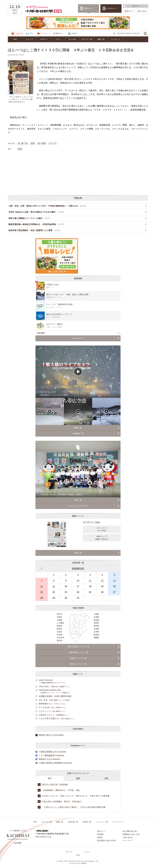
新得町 (59, 629)
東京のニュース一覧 (78, 664)
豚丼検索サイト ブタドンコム (52, 704)
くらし (58, 39)
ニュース (29, 39)
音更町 (59, 617)
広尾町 (97, 617)
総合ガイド (129, 11)
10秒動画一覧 (78, 434)
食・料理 (42, 143)
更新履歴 (41, 333)
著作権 (100, 837)
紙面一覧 (101, 39)
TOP (15, 39)
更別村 (59, 641)
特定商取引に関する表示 (107, 841)
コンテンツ (115, 39)
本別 (20, 149)
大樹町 (97, 614)
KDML (84, 863)
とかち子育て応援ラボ (57, 719)
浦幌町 (97, 638)
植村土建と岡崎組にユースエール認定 (29, 218)
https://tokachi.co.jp (43, 837)
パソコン (87, 852)
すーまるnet (53, 707)
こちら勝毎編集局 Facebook (51, 755)
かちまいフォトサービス (78, 506)
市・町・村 (23, 143)
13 (114, 581)
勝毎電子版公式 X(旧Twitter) (51, 735)
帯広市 (59, 614)
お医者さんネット (54, 715)
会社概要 (18, 843)
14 (42, 586)
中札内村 (60, 638)
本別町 (97, 629)
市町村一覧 (87, 822)
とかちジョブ (52, 711)
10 (78, 581)
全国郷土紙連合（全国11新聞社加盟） (56, 696)
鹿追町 (59, 626)
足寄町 (97, 632)
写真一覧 (78, 500)
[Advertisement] (55, 173)
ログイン (136, 6)
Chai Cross (55, 686)
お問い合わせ (128, 837)
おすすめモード (111, 8)
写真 (33, 143)
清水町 (59, 632)
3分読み (72, 34)
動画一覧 (78, 428)
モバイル (69, 852)
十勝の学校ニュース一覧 (78, 652)
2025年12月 (78, 569)
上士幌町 (60, 623)
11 (90, 581)
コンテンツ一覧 (102, 822)
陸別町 (97, 635)
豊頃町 (97, 626)
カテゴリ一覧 (87, 39)
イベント (53, 143)
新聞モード (89, 8)
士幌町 (59, 620)
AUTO (78, 855)
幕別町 (97, 620)
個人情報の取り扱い (130, 831)
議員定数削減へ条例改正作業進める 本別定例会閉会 (36, 224)
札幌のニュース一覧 (78, 658)
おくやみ (72, 39)
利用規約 (101, 834)
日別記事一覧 (73, 822)
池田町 (97, 623)
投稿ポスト (59, 33)
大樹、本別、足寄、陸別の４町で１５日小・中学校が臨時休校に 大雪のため (47, 206)
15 (54, 586)
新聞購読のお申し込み (131, 834)
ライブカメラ (45, 33)
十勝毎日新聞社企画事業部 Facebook (55, 763)
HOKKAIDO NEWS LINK (55, 691)
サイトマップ (118, 822)
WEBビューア (102, 538)
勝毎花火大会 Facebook (49, 759)
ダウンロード (102, 529)
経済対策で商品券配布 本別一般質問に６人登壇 (34, 230)
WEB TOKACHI (52, 681)
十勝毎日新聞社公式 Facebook (52, 752)
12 (102, 581)
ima (55, 700)
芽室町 (59, 635)
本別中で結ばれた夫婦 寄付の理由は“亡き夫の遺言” (36, 212)
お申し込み (142, 11)
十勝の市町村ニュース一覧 (78, 647)
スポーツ (44, 39)
